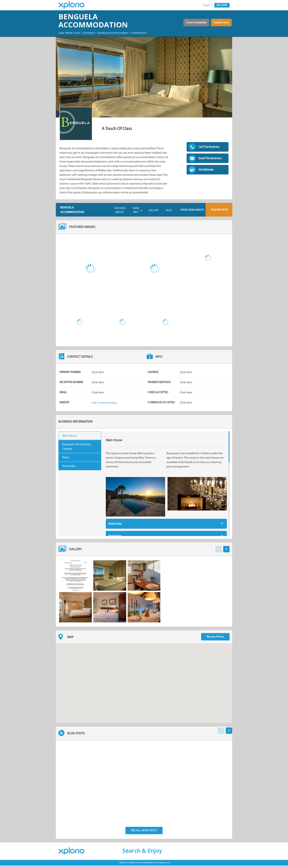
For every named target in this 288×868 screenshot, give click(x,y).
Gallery (154, 214)
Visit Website (206, 173)
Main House (70, 439)
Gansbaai (93, 33)
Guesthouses (67, 36)
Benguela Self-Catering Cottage (76, 450)
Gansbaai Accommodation (120, 33)
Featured (120, 214)
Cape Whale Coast (71, 33)
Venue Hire (69, 469)
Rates (66, 461)
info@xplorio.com (151, 865)
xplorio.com (165, 865)
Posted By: (77, 813)
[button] (144, 683)
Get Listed (222, 5)
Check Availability (190, 26)
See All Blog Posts (144, 833)
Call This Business (209, 150)
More (136, 214)
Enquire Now (220, 26)
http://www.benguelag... (106, 406)
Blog (169, 214)
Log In (207, 5)
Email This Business (210, 161)
